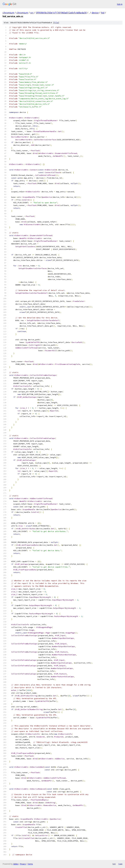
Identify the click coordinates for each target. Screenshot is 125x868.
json (120, 864)
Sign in (120, 4)
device (95, 13)
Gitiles (16, 864)
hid (103, 13)
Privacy (23, 864)
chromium (8, 13)
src (32, 13)
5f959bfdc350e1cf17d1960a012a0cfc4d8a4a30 (61, 13)
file (56, 23)
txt (114, 864)
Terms (30, 864)
